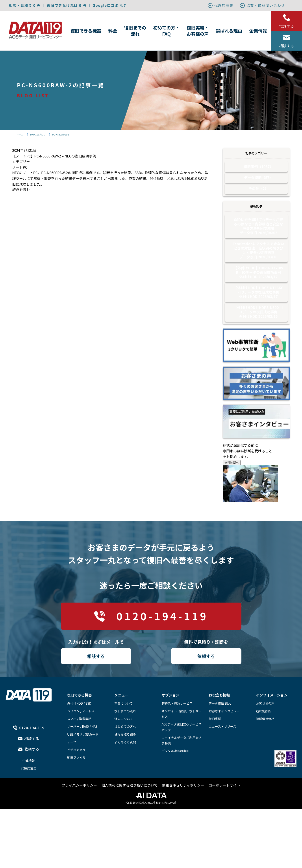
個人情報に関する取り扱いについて (130, 803)
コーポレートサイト (224, 803)
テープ (72, 760)
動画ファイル (76, 775)
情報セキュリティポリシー (183, 803)
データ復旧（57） (258, 181)
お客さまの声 (265, 721)
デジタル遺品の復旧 (175, 768)
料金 (113, 31)
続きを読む (21, 190)
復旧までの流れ (135, 31)
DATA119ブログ (41, 134)
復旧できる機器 (86, 31)
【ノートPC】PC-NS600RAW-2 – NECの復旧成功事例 (54, 156)
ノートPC (20, 167)
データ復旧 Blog (220, 721)
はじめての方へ (125, 744)
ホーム (21, 134)
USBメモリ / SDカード (83, 752)
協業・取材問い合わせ (262, 5)
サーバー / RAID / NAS (82, 744)
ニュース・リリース (223, 744)
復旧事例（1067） (258, 168)
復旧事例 (215, 736)
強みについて (124, 736)
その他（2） (258, 194)
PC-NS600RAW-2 (67, 134)
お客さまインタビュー (224, 729)
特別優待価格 (265, 736)
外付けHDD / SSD (79, 721)
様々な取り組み (125, 752)
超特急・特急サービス (177, 721)
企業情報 (258, 31)
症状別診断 (264, 729)
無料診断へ (232, 480)
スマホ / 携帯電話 (79, 736)
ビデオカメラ (76, 767)
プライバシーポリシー (79, 803)
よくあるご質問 (125, 760)
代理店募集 (220, 5)
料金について (124, 721)
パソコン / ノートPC (81, 729)
